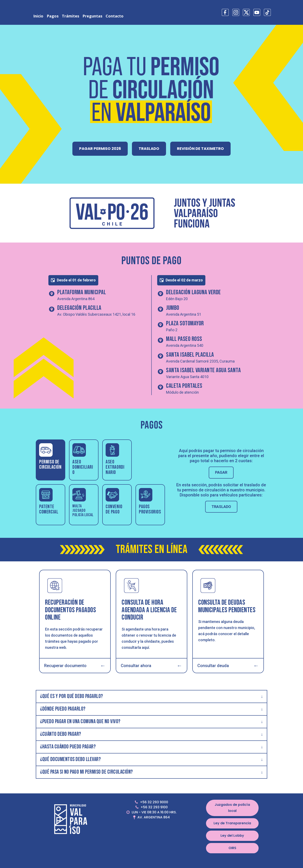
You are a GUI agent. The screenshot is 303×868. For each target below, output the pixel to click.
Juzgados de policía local (232, 808)
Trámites (70, 16)
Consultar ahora (151, 666)
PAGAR (221, 472)
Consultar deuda (228, 666)
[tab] (50, 460)
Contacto (115, 16)
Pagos (53, 16)
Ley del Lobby (232, 836)
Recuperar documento (75, 666)
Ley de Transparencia (232, 823)
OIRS (232, 848)
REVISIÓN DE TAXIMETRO (200, 148)
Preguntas (92, 16)
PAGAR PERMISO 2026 (100, 148)
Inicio (38, 16)
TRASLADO (149, 148)
